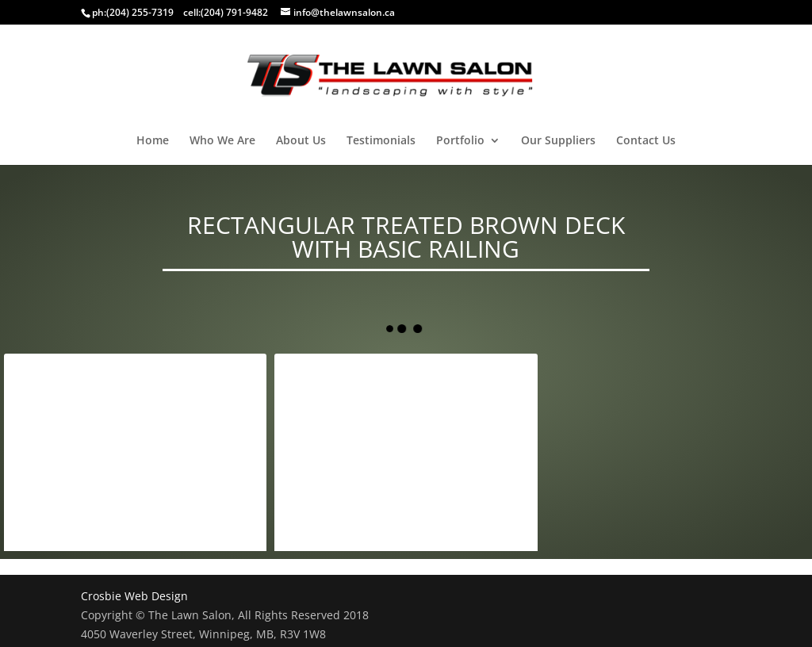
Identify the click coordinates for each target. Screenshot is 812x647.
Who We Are (222, 141)
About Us (301, 141)
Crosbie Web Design (134, 596)
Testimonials (381, 141)
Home (153, 141)
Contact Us (646, 141)
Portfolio (460, 141)
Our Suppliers (558, 141)
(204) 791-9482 (234, 12)
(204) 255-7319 (140, 12)
